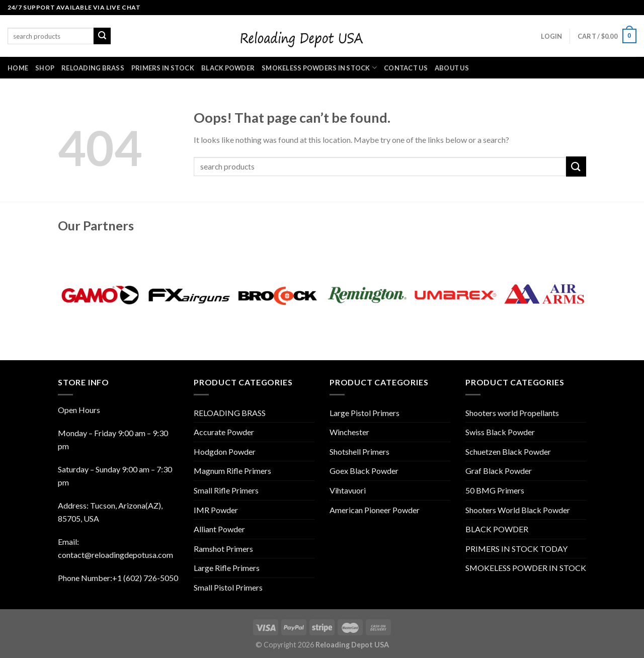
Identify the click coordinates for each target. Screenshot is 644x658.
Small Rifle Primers (226, 490)
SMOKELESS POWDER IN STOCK (526, 568)
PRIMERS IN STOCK (163, 68)
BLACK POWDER (228, 68)
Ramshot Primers (223, 549)
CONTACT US (406, 68)
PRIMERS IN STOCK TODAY (516, 549)
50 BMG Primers (495, 490)
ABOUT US (452, 68)
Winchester (349, 432)
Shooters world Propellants (512, 413)
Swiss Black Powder (500, 432)
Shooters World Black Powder (518, 510)
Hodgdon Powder (225, 451)
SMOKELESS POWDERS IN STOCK (319, 68)
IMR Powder (216, 510)
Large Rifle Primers (227, 568)
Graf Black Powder (499, 471)
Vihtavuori (348, 490)
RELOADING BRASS (93, 68)
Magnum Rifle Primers (232, 471)
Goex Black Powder (364, 471)
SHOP (45, 68)
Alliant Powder (219, 529)
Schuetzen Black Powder (508, 451)
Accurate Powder (224, 432)
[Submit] (576, 166)
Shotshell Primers (359, 451)
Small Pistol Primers (228, 587)
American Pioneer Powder (375, 510)
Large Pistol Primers (365, 413)
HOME (18, 68)
